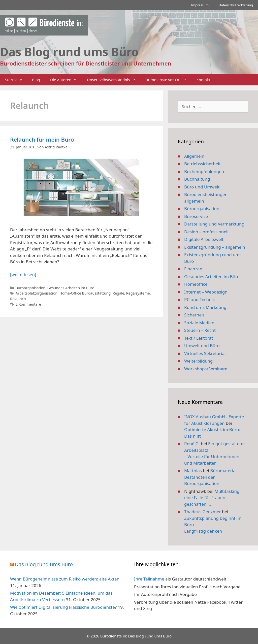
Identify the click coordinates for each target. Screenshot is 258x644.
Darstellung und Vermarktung (214, 224)
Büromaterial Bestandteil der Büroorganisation (210, 477)
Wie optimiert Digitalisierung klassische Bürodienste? (63, 607)
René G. (192, 444)
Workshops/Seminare (206, 369)
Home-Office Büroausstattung (85, 293)
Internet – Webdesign (206, 292)
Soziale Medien (199, 323)
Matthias (193, 471)
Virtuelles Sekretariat (205, 353)
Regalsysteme (138, 293)
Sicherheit (194, 315)
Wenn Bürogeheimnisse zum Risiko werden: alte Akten (65, 579)
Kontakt (203, 80)
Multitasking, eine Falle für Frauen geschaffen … (212, 498)
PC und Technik (200, 299)
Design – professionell (206, 232)
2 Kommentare (28, 304)
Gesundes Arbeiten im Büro (71, 288)
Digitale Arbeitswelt (204, 239)
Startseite (13, 80)
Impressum (200, 5)
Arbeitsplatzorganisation (37, 293)
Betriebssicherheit (202, 164)
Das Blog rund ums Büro (44, 564)
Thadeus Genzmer (203, 512)
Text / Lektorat (199, 338)
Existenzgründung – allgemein (215, 247)
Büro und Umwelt (202, 187)
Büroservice (196, 216)
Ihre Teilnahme (149, 579)
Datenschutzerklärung (236, 5)
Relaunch (18, 299)
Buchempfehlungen (204, 171)
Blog (36, 80)
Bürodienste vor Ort (169, 80)
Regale (118, 293)
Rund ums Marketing (205, 307)
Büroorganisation (31, 288)
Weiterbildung (198, 361)
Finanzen (193, 269)
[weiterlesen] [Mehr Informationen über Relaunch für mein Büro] (23, 275)
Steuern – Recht (200, 330)
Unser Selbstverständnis (114, 80)
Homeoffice (196, 284)
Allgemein (194, 156)
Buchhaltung (197, 179)
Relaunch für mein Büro (42, 139)
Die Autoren (66, 80)
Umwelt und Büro (202, 346)
